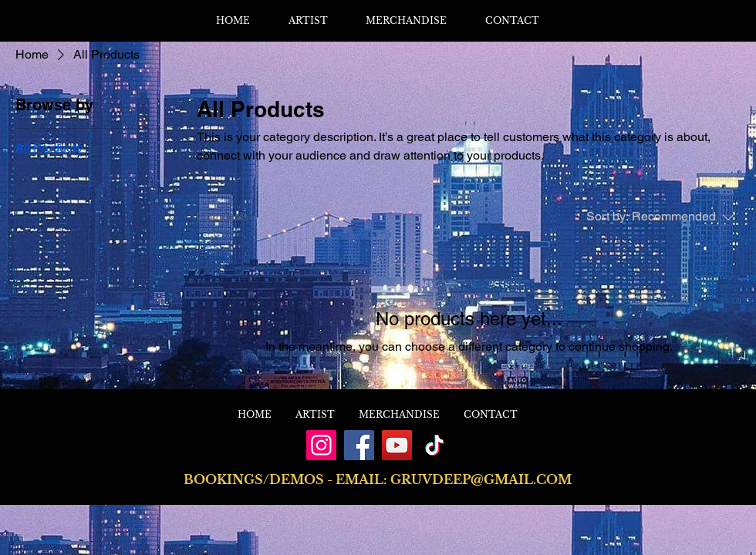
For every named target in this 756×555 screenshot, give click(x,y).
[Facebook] (359, 445)
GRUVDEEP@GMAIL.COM (481, 479)
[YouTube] (397, 445)
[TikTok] (435, 445)
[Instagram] (321, 445)
